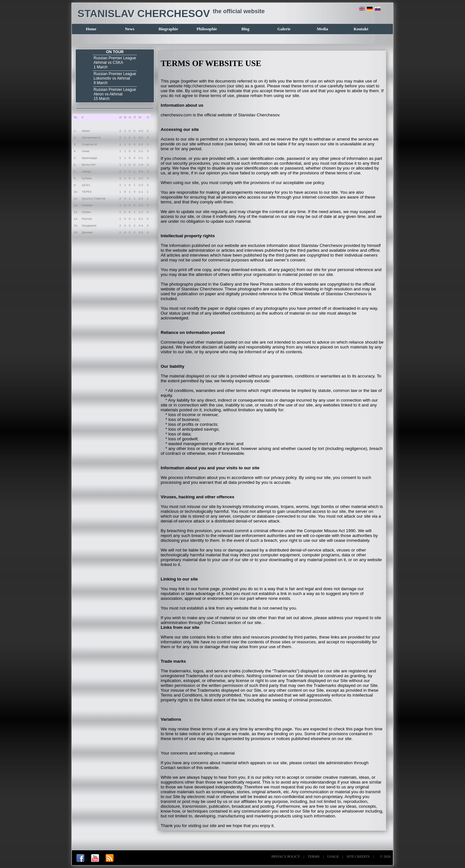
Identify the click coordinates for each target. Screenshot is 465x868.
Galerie (284, 29)
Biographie (168, 29)
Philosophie (207, 29)
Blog (245, 29)
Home (91, 29)
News (130, 29)
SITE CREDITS (358, 856)
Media (323, 29)
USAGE (333, 856)
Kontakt (361, 29)
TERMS (314, 856)
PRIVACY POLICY (286, 856)
